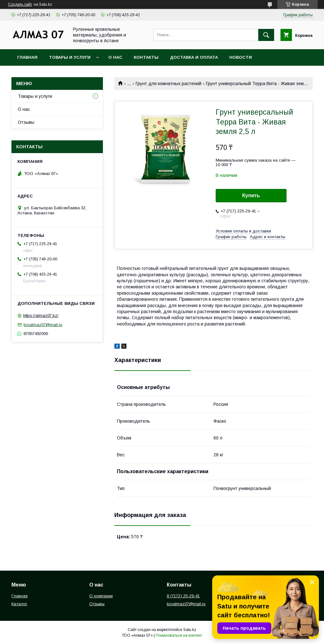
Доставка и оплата (194, 57)
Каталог (19, 604)
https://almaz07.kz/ (41, 315)
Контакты (146, 57)
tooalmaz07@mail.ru (43, 325)
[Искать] (266, 35)
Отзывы (26, 122)
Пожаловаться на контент (179, 635)
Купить (251, 195)
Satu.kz (190, 630)
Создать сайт (20, 4)
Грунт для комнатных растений (169, 84)
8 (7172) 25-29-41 (183, 596)
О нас (115, 57)
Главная (27, 57)
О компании (101, 596)
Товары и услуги (70, 57)
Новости (241, 57)
